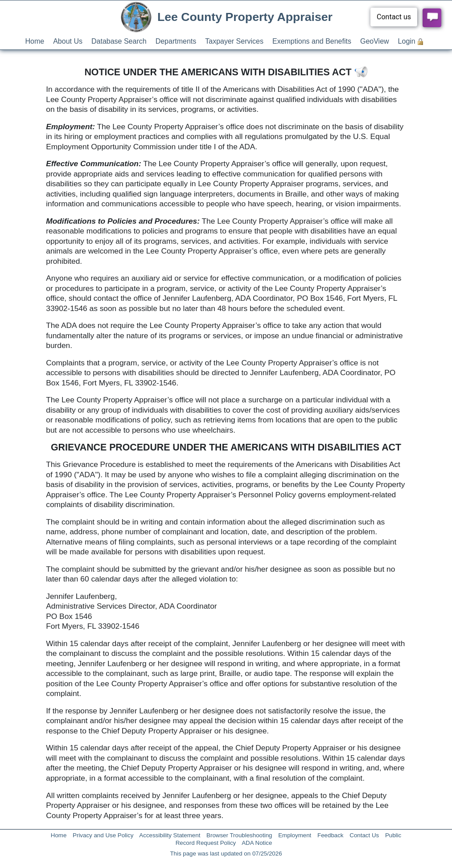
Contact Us (364, 835)
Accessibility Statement (170, 835)
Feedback (331, 835)
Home (35, 41)
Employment (295, 835)
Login (407, 41)
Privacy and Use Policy (103, 835)
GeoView (375, 41)
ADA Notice (257, 843)
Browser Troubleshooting (239, 835)
